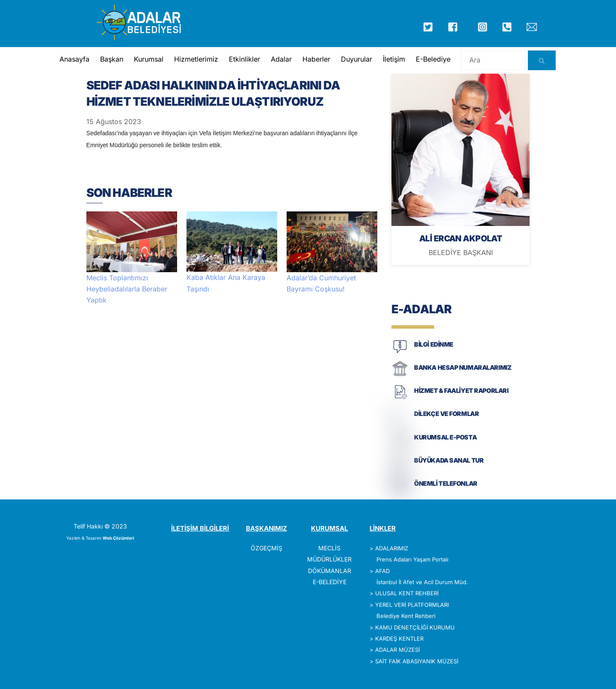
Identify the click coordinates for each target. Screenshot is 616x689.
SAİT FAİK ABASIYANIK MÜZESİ (417, 661)
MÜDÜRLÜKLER (329, 559)
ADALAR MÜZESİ (397, 650)
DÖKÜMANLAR (330, 571)
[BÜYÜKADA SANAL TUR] (400, 468)
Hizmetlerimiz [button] (196, 59)
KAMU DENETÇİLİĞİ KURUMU (415, 627)
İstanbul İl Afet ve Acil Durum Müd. (422, 582)
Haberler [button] (316, 59)
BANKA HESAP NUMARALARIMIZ (463, 367)
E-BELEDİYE (330, 582)
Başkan (112, 59)
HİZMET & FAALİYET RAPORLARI (461, 391)
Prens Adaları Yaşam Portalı (412, 559)
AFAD (382, 571)
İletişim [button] (394, 59)
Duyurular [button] (357, 59)
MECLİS (329, 548)
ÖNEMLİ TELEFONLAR (446, 483)
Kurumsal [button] (149, 59)
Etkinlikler (244, 59)
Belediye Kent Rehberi (406, 616)
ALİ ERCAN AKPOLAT (461, 238)
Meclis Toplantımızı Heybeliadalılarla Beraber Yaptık (127, 289)
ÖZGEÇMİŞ (267, 548)
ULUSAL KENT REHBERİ (407, 593)
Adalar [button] (281, 59)
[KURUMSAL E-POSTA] (400, 445)
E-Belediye (433, 59)
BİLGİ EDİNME (434, 344)
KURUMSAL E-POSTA (445, 437)
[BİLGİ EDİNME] (400, 352)
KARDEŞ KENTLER (399, 639)
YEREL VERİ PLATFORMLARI (412, 605)
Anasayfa (74, 59)
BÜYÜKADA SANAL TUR (449, 460)
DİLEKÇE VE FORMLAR (446, 414)
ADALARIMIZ (392, 548)
